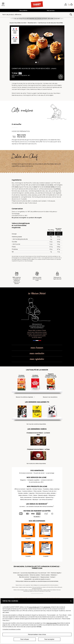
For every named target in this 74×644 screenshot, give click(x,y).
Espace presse (45, 577)
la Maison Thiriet (37, 294)
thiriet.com (16, 573)
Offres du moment (20, 489)
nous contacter (37, 354)
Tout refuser (25, 639)
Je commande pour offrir (36, 482)
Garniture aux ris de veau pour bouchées (50, 23)
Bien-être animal (24, 577)
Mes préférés (23, 10)
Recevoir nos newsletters (50, 397)
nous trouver (37, 348)
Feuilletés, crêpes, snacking (51, 489)
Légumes (32, 493)
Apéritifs (29, 489)
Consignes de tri (35, 577)
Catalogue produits (23, 575)
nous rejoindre (37, 359)
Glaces (35, 495)
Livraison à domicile (47, 480)
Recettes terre (32, 23)
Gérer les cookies (52, 623)
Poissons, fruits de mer (49, 491)
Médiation (54, 575)
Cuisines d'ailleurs (27, 491)
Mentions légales (56, 573)
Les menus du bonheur (46, 500)
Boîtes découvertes (26, 500)
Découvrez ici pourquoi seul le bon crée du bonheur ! (37, 326)
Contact (53, 577)
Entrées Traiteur (37, 489)
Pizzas (19, 491)
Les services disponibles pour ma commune (33, 573)
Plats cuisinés (38, 491)
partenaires (47, 607)
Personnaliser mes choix (37, 634)
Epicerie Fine (50, 497)
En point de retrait (39, 473)
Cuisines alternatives (39, 497)
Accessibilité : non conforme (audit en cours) (37, 579)
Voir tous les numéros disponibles (36, 424)
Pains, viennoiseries (26, 497)
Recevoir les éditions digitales (24, 397)
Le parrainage (50, 473)
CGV (49, 573)
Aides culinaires (23, 495)
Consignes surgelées (33, 480)
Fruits (30, 495)
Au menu (22, 506)
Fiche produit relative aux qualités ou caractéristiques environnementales (37, 581)
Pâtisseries (52, 495)
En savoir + (37, 516)
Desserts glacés (43, 495)
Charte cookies (45, 575)
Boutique (35, 500)
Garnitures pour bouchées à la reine (15, 23)
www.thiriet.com (34, 607)
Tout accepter (49, 639)
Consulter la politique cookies (12, 629)
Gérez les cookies (35, 575)
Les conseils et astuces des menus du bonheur (40, 506)
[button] (66, 4)
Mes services (51, 10)
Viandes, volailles (23, 493)
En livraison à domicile (26, 473)
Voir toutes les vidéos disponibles (36, 464)
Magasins (23, 480)
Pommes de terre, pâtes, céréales (46, 493)
